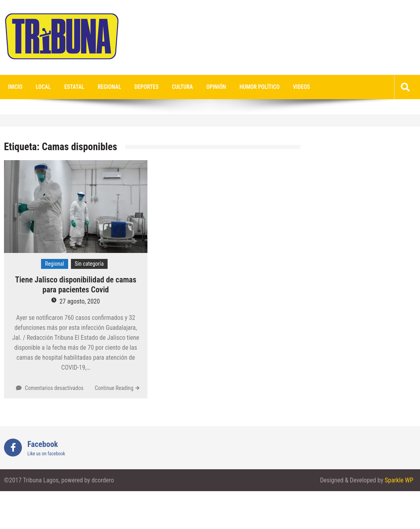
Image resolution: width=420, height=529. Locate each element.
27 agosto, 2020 (79, 301)
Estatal (74, 87)
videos (301, 87)
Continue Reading (114, 388)
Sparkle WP (399, 480)
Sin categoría (89, 264)
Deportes (147, 87)
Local (43, 87)
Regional (109, 87)
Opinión (216, 87)
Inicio (15, 87)
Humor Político (260, 87)
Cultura (183, 87)
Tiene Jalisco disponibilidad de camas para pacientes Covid (76, 285)
